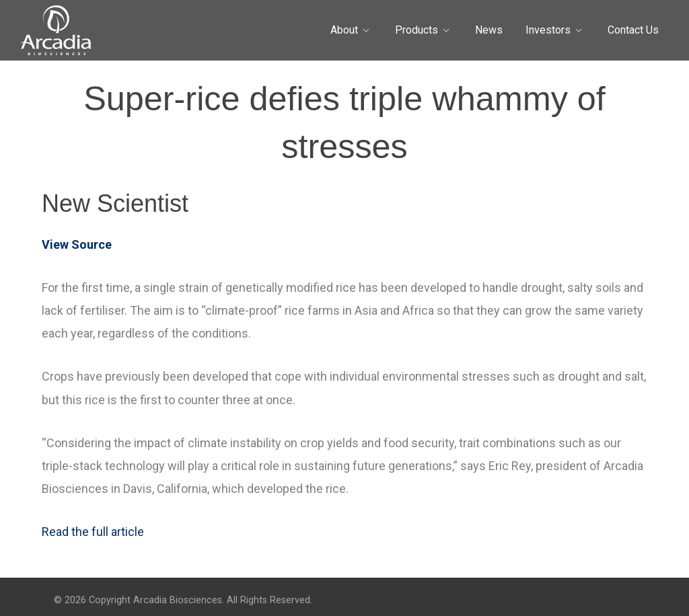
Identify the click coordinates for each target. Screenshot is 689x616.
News (489, 30)
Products (416, 30)
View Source (77, 244)
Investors (548, 30)
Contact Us (633, 30)
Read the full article (93, 532)
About (344, 30)
